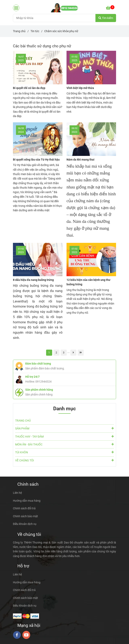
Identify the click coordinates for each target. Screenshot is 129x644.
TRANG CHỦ (23, 421)
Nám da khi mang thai (80, 160)
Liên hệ (17, 493)
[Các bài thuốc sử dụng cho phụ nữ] (110, 8)
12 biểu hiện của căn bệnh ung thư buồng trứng (88, 282)
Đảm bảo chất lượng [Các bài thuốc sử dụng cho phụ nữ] (38, 364)
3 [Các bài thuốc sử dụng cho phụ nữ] (64, 353)
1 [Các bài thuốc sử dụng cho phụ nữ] (49, 353)
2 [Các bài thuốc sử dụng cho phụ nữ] (56, 353)
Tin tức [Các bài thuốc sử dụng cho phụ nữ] (35, 31)
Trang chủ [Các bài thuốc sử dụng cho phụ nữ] (19, 31)
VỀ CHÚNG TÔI (64, 460)
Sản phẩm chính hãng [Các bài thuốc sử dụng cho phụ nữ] (39, 390)
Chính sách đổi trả (24, 508)
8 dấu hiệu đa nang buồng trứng (33, 280)
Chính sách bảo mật (25, 516)
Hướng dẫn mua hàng (27, 501)
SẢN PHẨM (64, 428)
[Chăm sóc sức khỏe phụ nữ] (65, 8)
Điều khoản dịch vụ (25, 524)
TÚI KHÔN (64, 452)
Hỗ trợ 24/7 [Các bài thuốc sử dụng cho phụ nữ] (32, 377)
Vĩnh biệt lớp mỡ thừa (80, 88)
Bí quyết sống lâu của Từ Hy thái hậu (36, 160)
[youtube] (26, 635)
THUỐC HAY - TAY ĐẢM (64, 436)
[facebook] (17, 635)
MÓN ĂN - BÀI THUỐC (64, 444)
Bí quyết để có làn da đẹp (29, 88)
